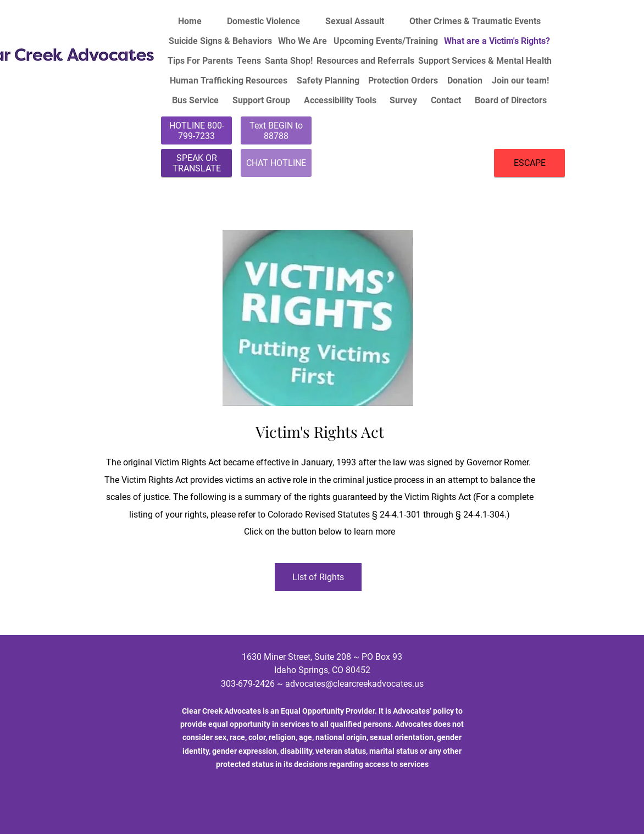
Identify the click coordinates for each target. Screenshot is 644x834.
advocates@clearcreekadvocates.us (354, 684)
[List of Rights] (318, 577)
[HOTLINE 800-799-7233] (196, 130)
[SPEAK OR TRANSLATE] (196, 163)
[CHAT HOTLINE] (276, 163)
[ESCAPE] (529, 163)
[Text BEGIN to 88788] (276, 130)
